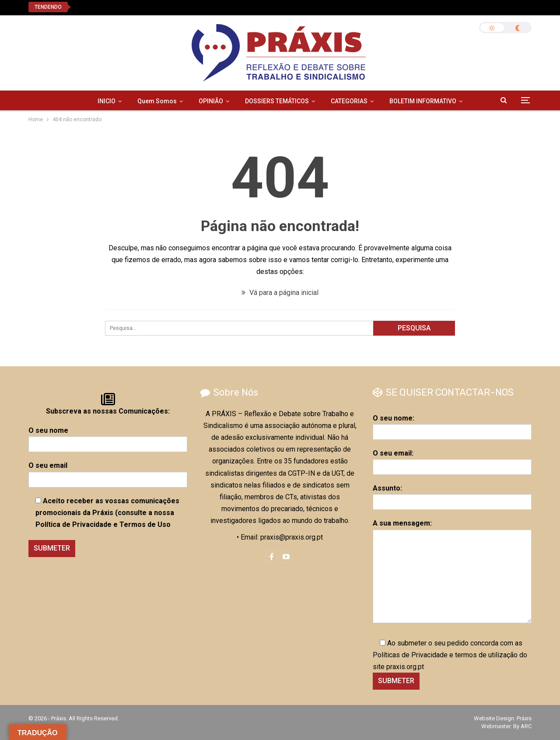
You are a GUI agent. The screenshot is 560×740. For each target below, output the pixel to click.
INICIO (107, 101)
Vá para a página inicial (280, 293)
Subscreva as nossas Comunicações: (108, 411)
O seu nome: (452, 425)
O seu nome (108, 437)
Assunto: (452, 495)
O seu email (108, 472)
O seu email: (452, 460)
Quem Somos (157, 101)
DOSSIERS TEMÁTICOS (277, 101)
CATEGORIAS (349, 101)
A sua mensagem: (452, 571)
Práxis (524, 718)
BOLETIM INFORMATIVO (423, 101)
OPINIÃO (211, 101)
